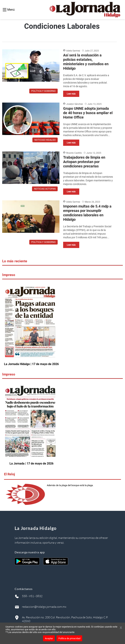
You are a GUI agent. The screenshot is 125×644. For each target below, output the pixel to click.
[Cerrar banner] (121, 628)
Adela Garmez (73, 51)
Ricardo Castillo (74, 153)
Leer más (71, 94)
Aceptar (49, 638)
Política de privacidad (69, 638)
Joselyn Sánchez (75, 104)
